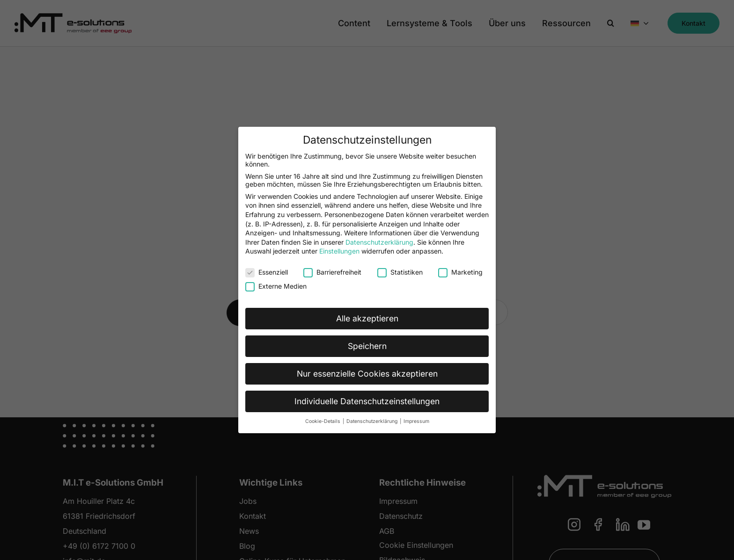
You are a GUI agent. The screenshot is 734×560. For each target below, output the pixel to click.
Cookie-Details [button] (323, 421)
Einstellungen (339, 251)
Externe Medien (276, 286)
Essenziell (267, 272)
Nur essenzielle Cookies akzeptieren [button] (367, 373)
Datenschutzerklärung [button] (373, 421)
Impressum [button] (416, 421)
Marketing (460, 272)
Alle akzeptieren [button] (367, 318)
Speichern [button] (367, 345)
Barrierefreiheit (332, 272)
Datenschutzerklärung (379, 242)
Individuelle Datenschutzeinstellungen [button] (367, 401)
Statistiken (400, 272)
